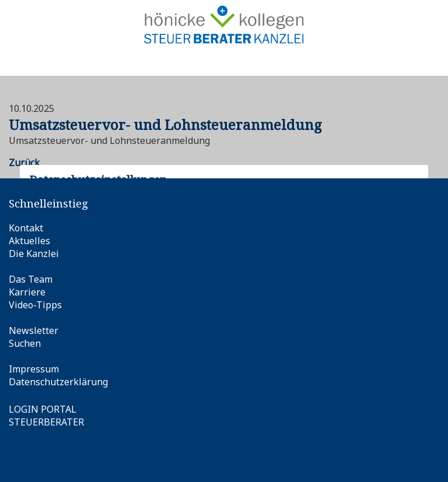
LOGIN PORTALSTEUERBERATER (46, 416)
